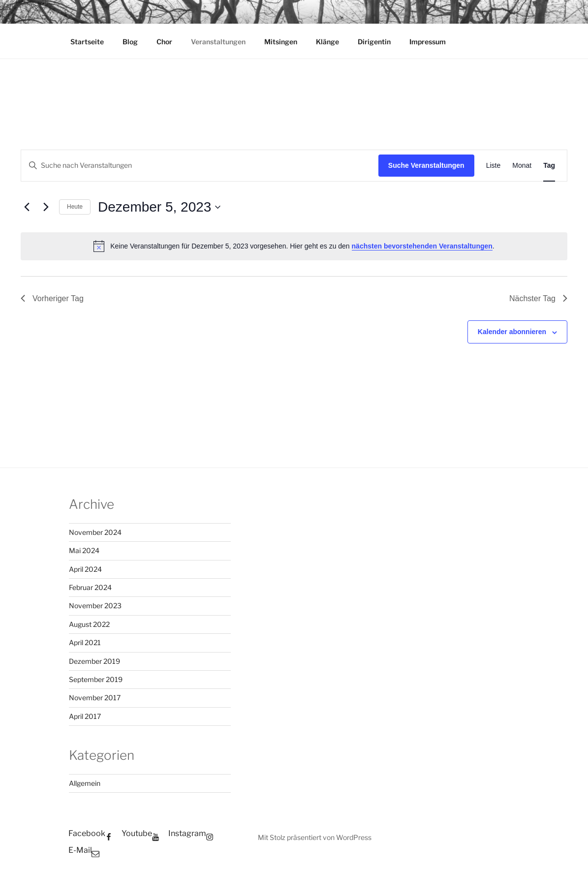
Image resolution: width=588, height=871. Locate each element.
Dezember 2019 (94, 661)
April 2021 (85, 642)
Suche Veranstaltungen (426, 165)
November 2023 (95, 606)
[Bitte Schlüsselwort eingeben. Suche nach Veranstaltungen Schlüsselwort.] (200, 166)
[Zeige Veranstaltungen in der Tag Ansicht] (549, 166)
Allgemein (85, 783)
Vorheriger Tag (52, 298)
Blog (130, 42)
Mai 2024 (84, 550)
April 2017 (85, 716)
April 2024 (85, 569)
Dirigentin (374, 42)
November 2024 (95, 532)
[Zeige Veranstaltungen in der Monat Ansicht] (522, 166)
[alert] (294, 246)
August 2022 (89, 624)
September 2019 (96, 679)
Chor (164, 42)
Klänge (327, 42)
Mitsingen (281, 42)
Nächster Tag (538, 298)
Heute (75, 207)
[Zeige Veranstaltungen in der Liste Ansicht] (494, 166)
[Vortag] (27, 207)
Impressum (428, 42)
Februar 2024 (90, 587)
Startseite (87, 42)
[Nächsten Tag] (46, 207)
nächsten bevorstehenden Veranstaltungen (422, 246)
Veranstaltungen (218, 42)
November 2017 (95, 698)
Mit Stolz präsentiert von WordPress (315, 837)
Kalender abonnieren (512, 332)
